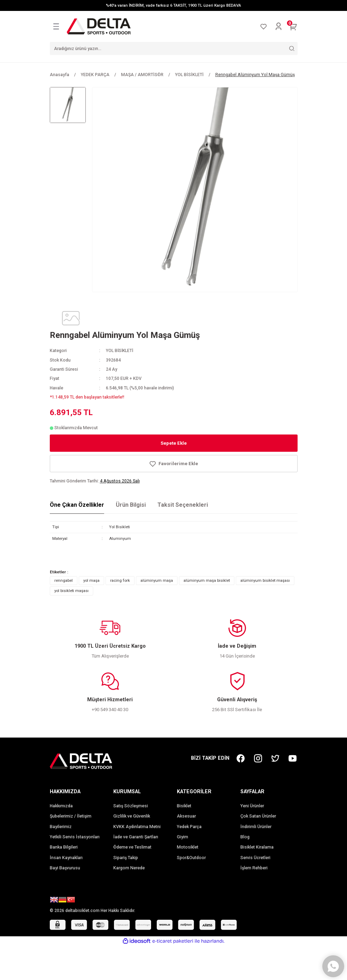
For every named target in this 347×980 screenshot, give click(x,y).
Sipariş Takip (126, 858)
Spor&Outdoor (191, 858)
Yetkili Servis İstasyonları (75, 837)
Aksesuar (186, 816)
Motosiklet (188, 847)
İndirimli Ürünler (256, 827)
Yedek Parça (189, 827)
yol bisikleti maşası (71, 591)
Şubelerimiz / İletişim (71, 816)
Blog (245, 837)
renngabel (64, 580)
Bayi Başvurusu (65, 868)
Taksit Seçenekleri (183, 505)
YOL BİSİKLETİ (120, 351)
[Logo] (99, 26)
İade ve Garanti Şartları (136, 837)
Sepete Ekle (174, 443)
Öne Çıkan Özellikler (77, 505)
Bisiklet (184, 806)
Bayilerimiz (61, 827)
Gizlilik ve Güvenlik (132, 816)
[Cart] (293, 26)
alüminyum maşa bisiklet (207, 580)
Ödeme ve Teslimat (132, 847)
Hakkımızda (61, 806)
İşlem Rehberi (254, 868)
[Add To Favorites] (174, 464)
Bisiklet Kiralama (257, 847)
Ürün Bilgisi (131, 505)
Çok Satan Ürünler (258, 816)
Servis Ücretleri (255, 858)
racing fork (120, 580)
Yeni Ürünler (252, 806)
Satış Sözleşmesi (131, 806)
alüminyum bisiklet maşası (265, 580)
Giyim (183, 837)
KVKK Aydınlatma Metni (137, 827)
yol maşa (91, 580)
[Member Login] (279, 26)
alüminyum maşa (157, 580)
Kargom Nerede (129, 868)
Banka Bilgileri (64, 847)
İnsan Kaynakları (66, 858)
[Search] (174, 48)
